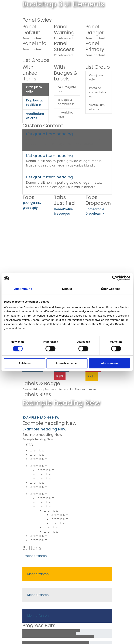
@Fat (27, 203)
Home (59, 209)
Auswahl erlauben (67, 363)
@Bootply (30, 208)
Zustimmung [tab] (23, 289)
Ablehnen (25, 363)
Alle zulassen (109, 363)
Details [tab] (67, 289)
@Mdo (36, 203)
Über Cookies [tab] (111, 289)
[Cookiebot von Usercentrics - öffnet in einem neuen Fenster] (115, 278)
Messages (62, 214)
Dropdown (94, 214)
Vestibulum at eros (35, 116)
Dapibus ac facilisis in (35, 103)
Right (60, 376)
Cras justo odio (34, 89)
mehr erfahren (36, 556)
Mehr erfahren (38, 574)
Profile (68, 209)
